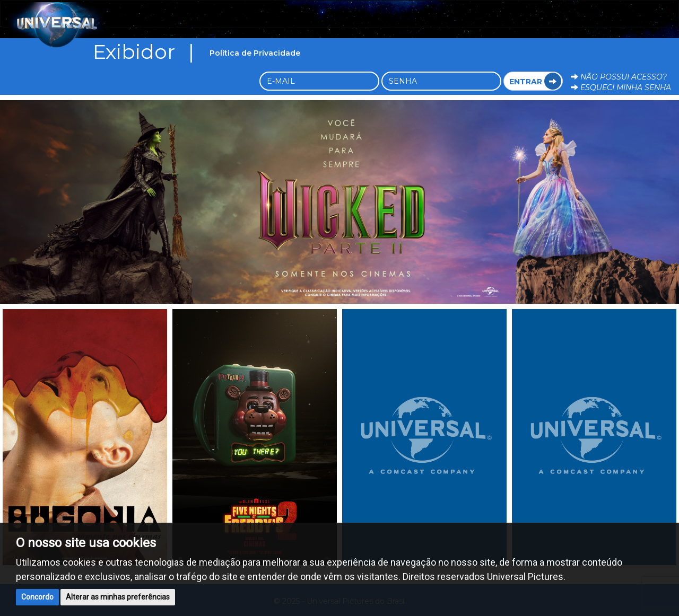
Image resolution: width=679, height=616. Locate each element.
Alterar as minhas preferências (118, 597)
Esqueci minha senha (621, 87)
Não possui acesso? (619, 77)
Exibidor (147, 51)
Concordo (37, 597)
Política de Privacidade (255, 53)
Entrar (535, 81)
